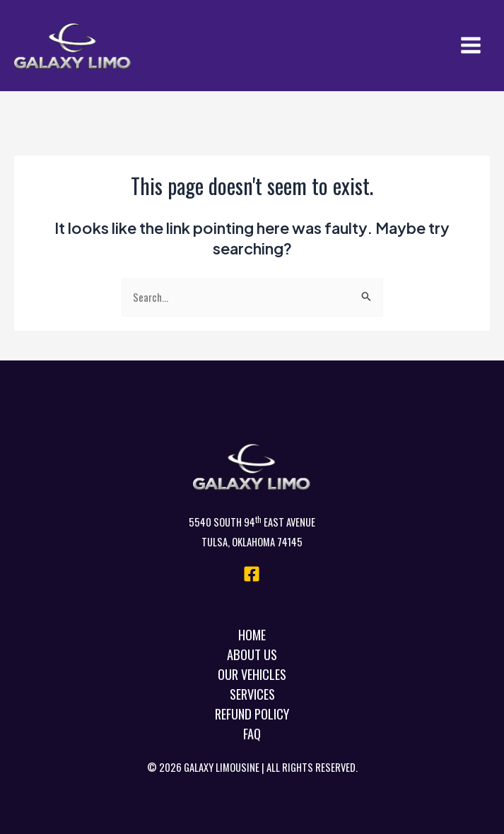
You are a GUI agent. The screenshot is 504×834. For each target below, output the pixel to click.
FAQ (252, 733)
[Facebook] (252, 574)
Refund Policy (252, 713)
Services (252, 694)
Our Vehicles (252, 674)
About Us (252, 654)
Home (252, 634)
